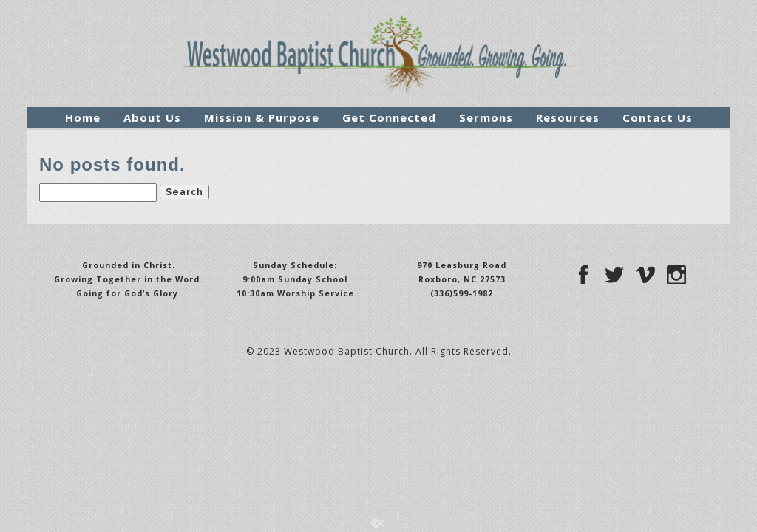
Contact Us (658, 117)
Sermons (486, 117)
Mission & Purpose (262, 117)
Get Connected (389, 117)
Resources (568, 117)
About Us (152, 117)
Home (83, 117)
